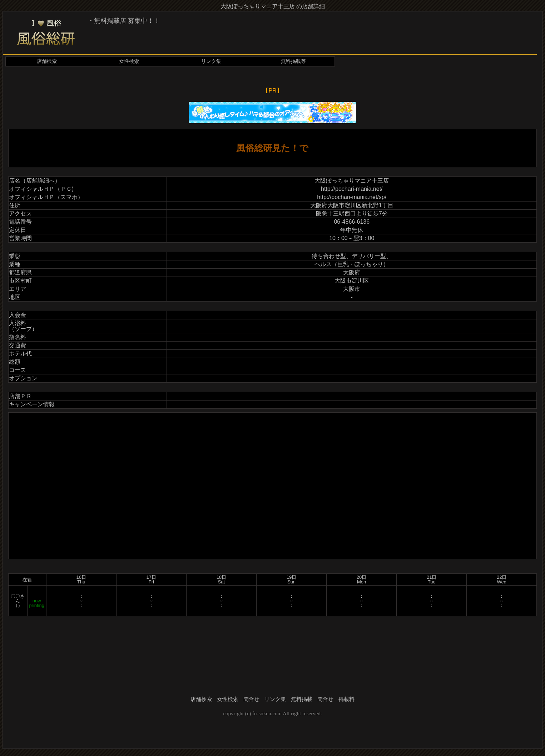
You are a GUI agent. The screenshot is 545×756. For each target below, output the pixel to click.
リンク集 (211, 61)
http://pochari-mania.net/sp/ (352, 197)
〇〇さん (18, 598)
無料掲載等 (293, 61)
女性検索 (129, 61)
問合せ (251, 699)
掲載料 (346, 699)
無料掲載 (302, 699)
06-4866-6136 (352, 222)
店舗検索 (47, 61)
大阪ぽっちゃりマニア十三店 (352, 181)
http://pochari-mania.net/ (352, 189)
